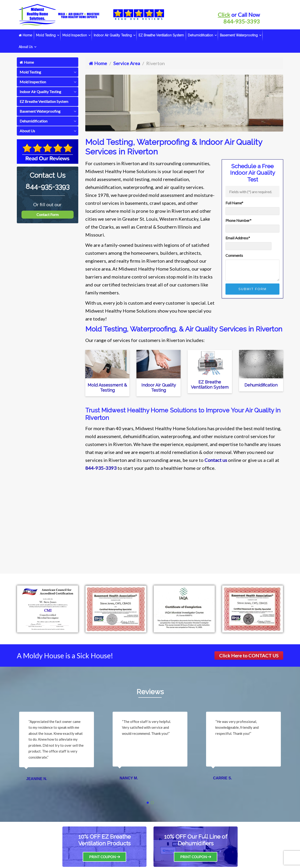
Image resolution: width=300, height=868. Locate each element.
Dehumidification (200, 35)
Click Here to (249, 655)
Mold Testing (46, 35)
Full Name (234, 203)
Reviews (150, 692)
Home (25, 35)
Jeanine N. (37, 779)
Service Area (127, 63)
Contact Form (48, 214)
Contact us (216, 460)
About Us (26, 47)
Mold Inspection (75, 35)
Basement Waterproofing (239, 35)
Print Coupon (104, 857)
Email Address (238, 238)
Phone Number (238, 220)
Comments (234, 255)
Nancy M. (129, 778)
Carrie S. (223, 778)
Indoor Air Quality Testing (113, 35)
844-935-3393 (242, 21)
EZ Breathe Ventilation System (161, 35)
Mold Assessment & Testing (107, 388)
